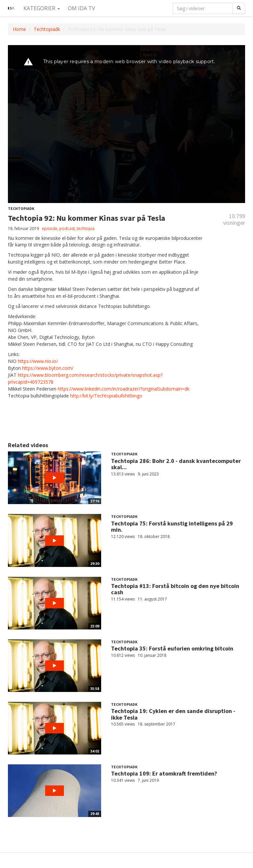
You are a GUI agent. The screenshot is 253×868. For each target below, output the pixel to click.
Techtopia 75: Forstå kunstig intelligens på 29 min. (172, 527)
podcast (67, 229)
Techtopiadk (47, 29)
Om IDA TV (82, 8)
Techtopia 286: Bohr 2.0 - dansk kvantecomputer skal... (176, 464)
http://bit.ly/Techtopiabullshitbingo (106, 396)
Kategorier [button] (42, 8)
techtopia (86, 229)
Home (19, 29)
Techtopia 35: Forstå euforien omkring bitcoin (172, 648)
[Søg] (239, 8)
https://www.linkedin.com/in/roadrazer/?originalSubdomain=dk (124, 389)
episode (50, 229)
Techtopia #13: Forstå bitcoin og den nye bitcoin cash (175, 589)
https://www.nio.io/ (38, 361)
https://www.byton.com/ (48, 368)
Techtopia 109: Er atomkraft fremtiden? (164, 773)
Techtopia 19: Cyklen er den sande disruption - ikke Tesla (173, 714)
